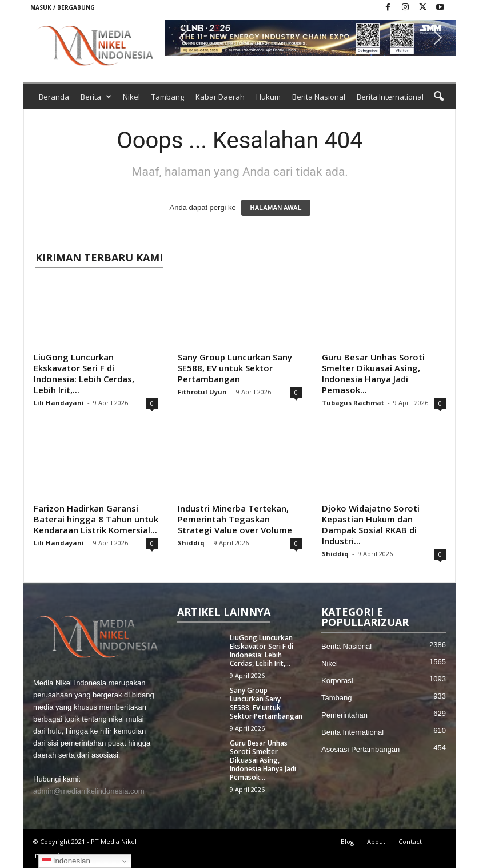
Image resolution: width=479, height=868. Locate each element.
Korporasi (337, 681)
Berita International (390, 97)
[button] (310, 38)
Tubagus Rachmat (353, 403)
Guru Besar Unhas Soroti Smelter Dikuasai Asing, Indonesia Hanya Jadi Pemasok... (373, 373)
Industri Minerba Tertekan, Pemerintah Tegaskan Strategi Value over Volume (235, 519)
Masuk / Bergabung (63, 7)
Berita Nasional (319, 97)
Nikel (131, 97)
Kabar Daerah (220, 97)
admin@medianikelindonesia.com (89, 791)
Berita (96, 97)
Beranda (54, 97)
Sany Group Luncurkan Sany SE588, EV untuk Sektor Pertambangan (235, 368)
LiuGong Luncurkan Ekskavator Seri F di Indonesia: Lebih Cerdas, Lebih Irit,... (84, 373)
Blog (347, 841)
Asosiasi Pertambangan (360, 749)
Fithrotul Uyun (202, 392)
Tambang (168, 97)
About (376, 841)
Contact (410, 841)
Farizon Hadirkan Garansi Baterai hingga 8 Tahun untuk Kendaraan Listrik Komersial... (96, 519)
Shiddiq (191, 543)
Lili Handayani (59, 403)
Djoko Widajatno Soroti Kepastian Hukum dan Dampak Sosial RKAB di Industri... (371, 524)
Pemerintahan (344, 715)
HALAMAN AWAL (276, 208)
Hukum (268, 97)
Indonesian (66, 861)
